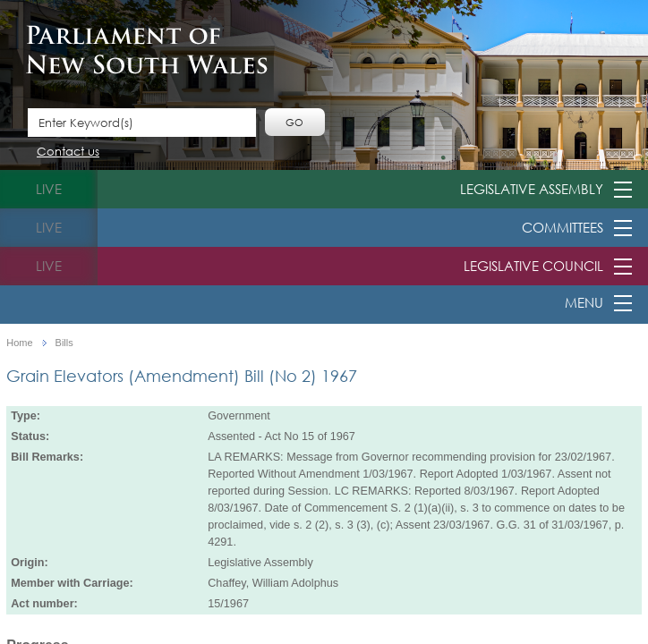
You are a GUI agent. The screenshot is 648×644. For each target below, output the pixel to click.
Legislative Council (533, 266)
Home (19, 343)
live (49, 189)
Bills (64, 343)
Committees (563, 227)
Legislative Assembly (532, 189)
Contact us (68, 153)
